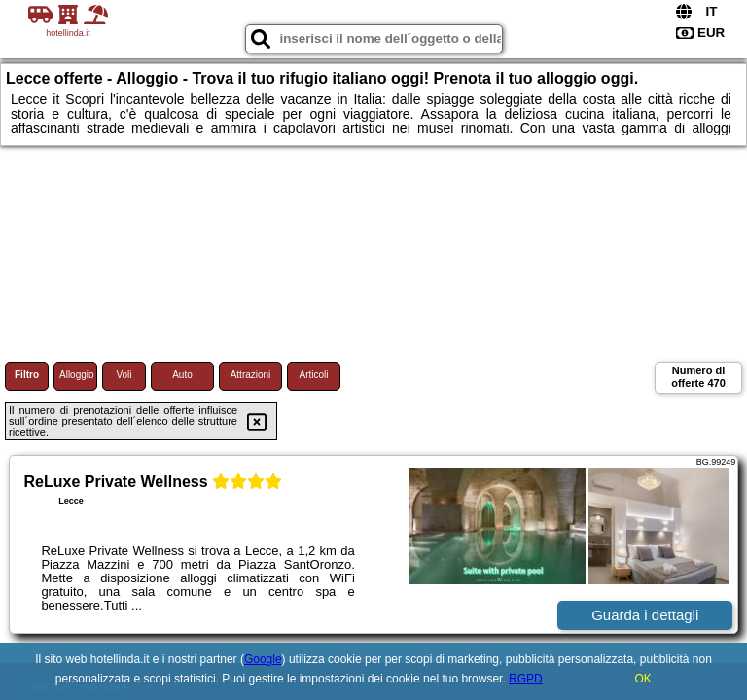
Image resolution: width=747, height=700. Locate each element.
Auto (182, 375)
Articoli (313, 375)
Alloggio (77, 375)
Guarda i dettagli (645, 615)
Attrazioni (251, 375)
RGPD (526, 679)
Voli (124, 375)
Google (263, 659)
